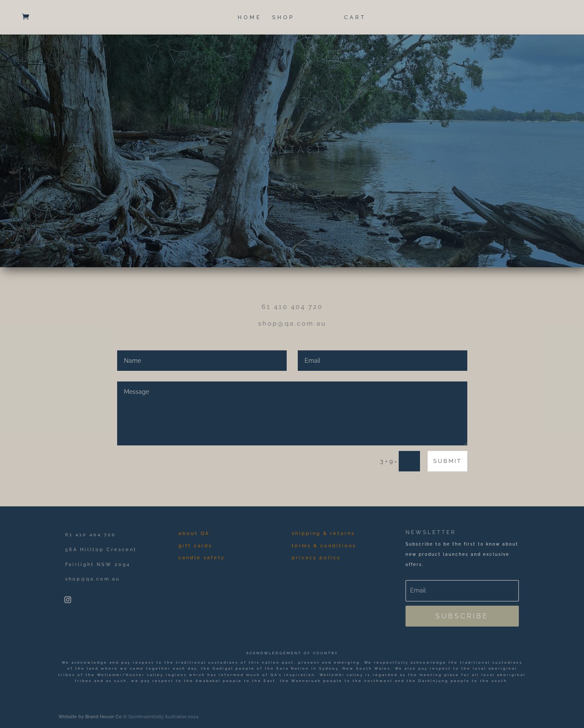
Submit (447, 461)
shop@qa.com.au (292, 324)
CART (355, 17)
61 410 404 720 (292, 307)
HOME (250, 17)
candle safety (202, 558)
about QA (194, 533)
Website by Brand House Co (90, 717)
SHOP (283, 17)
